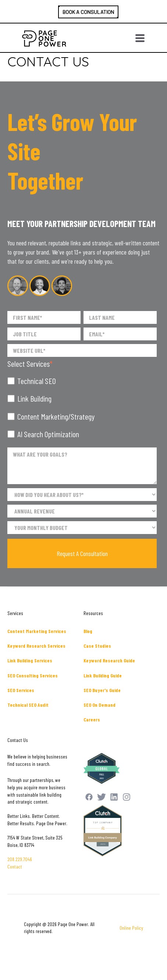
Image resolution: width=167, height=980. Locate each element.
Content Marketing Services (37, 631)
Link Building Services (30, 660)
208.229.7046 (20, 859)
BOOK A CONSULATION (88, 12)
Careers (92, 719)
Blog (88, 631)
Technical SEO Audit (28, 705)
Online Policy (131, 928)
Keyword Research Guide (109, 660)
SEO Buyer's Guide (102, 690)
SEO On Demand (100, 705)
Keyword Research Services (36, 646)
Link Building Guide (103, 675)
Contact (15, 866)
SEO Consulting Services (33, 675)
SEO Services (21, 690)
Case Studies (97, 646)
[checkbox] (82, 407)
